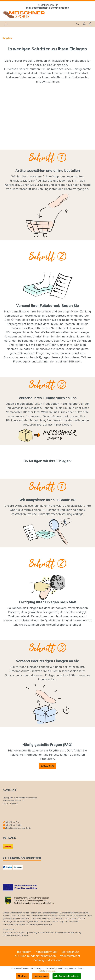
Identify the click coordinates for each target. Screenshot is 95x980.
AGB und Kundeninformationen (35, 956)
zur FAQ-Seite (47, 766)
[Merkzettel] (78, 24)
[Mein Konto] (84, 24)
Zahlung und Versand (47, 960)
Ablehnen (23, 976)
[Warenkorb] (90, 24)
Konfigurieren (41, 976)
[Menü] (6, 24)
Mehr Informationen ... (47, 971)
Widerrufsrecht (70, 956)
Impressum (24, 952)
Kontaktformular (47, 952)
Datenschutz (70, 952)
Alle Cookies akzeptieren (67, 976)
